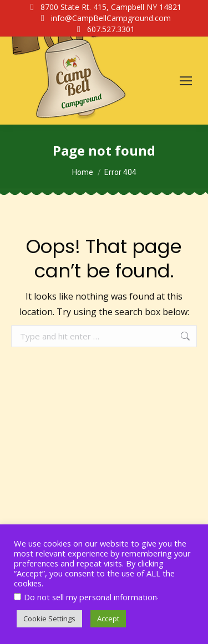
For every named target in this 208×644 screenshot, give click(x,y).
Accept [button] (108, 619)
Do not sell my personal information (90, 597)
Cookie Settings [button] (49, 619)
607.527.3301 (104, 29)
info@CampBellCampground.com (104, 18)
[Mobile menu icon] (186, 81)
